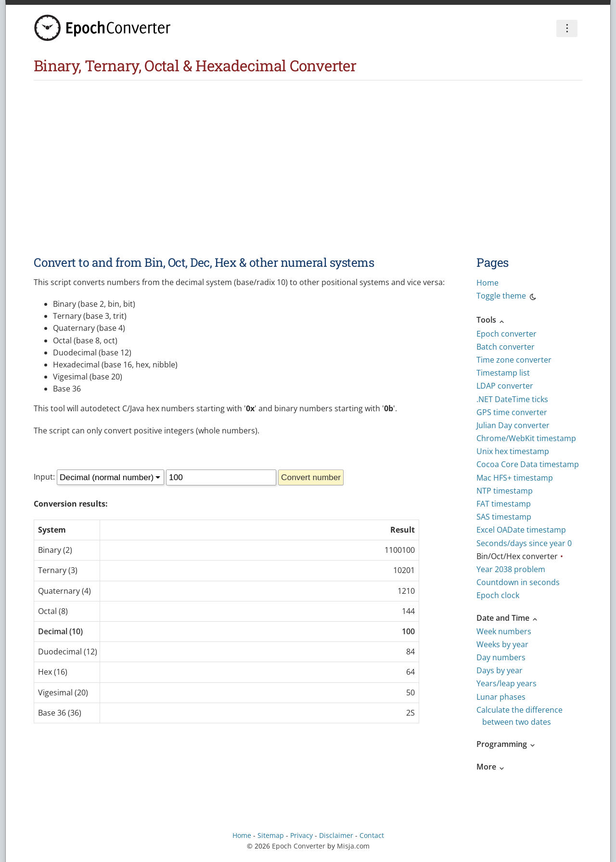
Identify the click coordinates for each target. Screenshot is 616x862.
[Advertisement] (308, 153)
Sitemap (271, 835)
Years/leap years (507, 683)
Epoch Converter (299, 846)
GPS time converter (512, 412)
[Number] (221, 477)
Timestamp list (503, 373)
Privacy (302, 835)
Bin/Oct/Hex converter (517, 556)
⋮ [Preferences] (567, 28)
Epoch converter (507, 334)
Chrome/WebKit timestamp (526, 438)
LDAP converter (505, 386)
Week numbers (504, 631)
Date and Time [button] (507, 618)
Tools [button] (491, 320)
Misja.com (353, 846)
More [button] (491, 767)
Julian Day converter (513, 425)
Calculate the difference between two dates (520, 716)
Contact (372, 835)
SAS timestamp (504, 517)
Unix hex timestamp (513, 451)
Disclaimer (336, 835)
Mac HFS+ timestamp (515, 478)
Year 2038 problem (511, 569)
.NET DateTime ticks (512, 399)
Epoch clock (498, 595)
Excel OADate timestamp (521, 530)
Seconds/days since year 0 (524, 543)
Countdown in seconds (518, 582)
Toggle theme (507, 297)
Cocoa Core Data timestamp (528, 464)
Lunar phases (501, 697)
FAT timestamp (504, 504)
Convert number (311, 477)
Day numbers (501, 657)
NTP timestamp (505, 491)
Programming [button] (506, 744)
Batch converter (506, 347)
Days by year (500, 670)
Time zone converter (514, 360)
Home (488, 283)
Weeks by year (502, 644)
